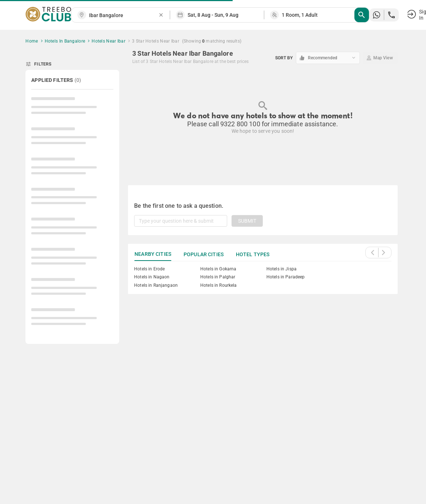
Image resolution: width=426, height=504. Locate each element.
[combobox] (124, 15)
